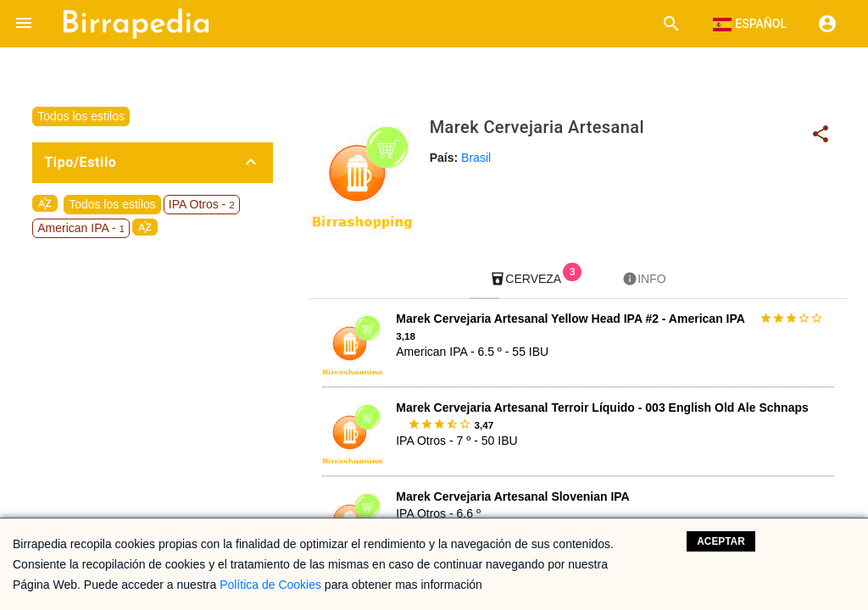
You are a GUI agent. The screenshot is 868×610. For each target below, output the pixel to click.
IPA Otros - (202, 204)
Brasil (476, 158)
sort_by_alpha (45, 203)
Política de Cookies (270, 585)
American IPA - (81, 228)
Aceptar (721, 541)
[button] (24, 24)
